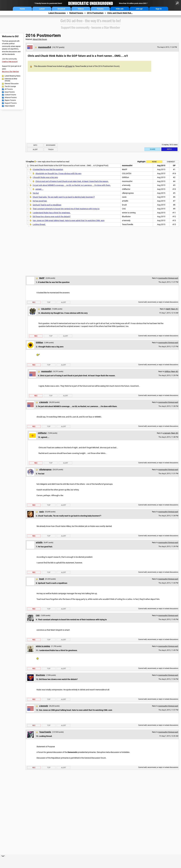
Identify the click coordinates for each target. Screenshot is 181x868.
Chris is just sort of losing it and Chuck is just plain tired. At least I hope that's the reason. (72, 181)
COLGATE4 (46, 309)
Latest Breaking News (13, 76)
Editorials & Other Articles (11, 80)
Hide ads (120, 9)
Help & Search (10, 106)
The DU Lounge (10, 86)
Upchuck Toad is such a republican (47, 205)
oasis (42, 512)
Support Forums (11, 103)
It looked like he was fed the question (48, 169)
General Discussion (12, 84)
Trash (51, 149)
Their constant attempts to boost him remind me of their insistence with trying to (66, 209)
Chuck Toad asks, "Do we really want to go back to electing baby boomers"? (64, 197)
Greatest (61, 9)
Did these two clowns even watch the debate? (52, 217)
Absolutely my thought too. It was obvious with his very (58, 173)
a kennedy (44, 402)
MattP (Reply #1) (172, 309)
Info (35, 145)
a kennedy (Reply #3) (171, 433)
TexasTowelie (45, 732)
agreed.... (39, 189)
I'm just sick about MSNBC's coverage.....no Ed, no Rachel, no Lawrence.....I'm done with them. (72, 185)
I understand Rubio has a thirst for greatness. (52, 213)
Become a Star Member (10, 72)
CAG (38, 615)
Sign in (159, 9)
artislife (39, 542)
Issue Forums (10, 92)
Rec (34, 302)
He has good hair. (40, 201)
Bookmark (51, 145)
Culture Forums (10, 95)
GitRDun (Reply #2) (171, 372)
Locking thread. (39, 224)
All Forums (9, 89)
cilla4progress (45, 469)
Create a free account (10, 62)
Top (49, 302)
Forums (100, 9)
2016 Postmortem (95, 13)
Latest (42, 9)
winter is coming (43, 646)
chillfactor (42, 433)
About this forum (40, 39)
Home (22, 9)
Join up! (139, 9)
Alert (35, 149)
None (154, 162)
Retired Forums (76, 13)
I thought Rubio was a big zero (45, 177)
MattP (42, 278)
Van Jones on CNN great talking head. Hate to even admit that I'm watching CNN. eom (69, 220)
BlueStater (40, 675)
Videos (81, 9)
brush (42, 579)
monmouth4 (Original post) (168, 278)
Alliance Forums (11, 98)
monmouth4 (45, 47)
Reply (169, 149)
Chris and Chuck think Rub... (120, 13)
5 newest (171, 162)
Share (153, 149)
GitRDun (39, 342)
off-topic (69, 66)
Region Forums (10, 100)
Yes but (36, 193)
